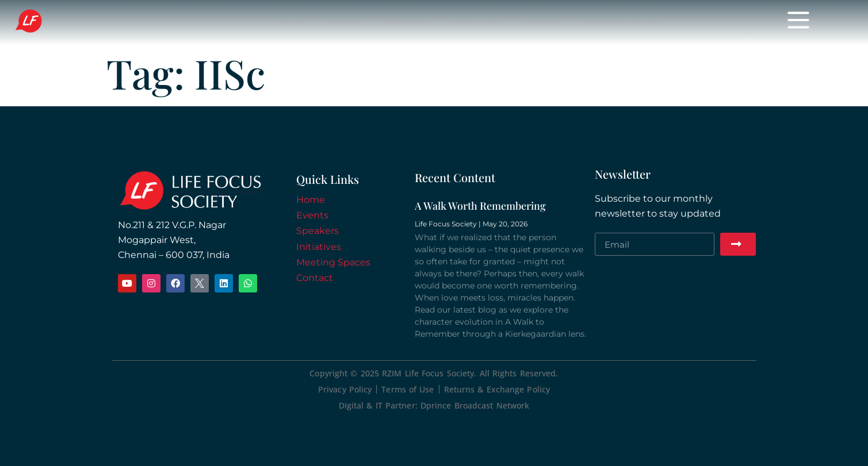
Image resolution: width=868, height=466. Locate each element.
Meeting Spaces (621, 22)
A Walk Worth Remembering (480, 206)
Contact (315, 278)
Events (344, 22)
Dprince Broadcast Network (475, 405)
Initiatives (476, 22)
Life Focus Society (74, 22)
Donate (543, 22)
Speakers (406, 22)
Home (292, 22)
